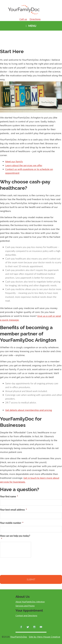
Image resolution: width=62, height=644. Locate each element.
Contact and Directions (26, 616)
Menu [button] (32, 26)
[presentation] (20, 566)
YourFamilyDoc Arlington (25, 9)
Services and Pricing (25, 606)
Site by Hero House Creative (44, 637)
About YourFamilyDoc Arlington (30, 602)
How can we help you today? (15, 537)
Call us (23, 19)
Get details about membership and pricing (29, 410)
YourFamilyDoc (19, 637)
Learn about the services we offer (24, 165)
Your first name (9, 496)
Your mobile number (12, 523)
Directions (35, 19)
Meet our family (14, 161)
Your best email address (13, 510)
